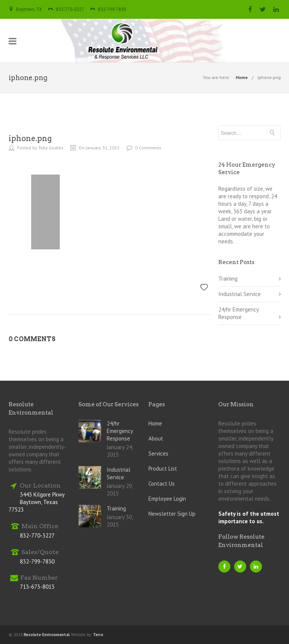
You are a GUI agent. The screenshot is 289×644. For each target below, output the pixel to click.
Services (158, 453)
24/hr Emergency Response (238, 313)
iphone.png (269, 77)
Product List (163, 469)
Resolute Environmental (47, 635)
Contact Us (162, 484)
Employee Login (167, 499)
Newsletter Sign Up (172, 514)
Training (228, 279)
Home (242, 77)
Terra (98, 635)
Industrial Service (240, 294)
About (156, 438)
